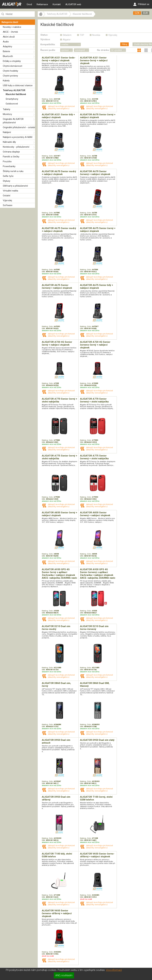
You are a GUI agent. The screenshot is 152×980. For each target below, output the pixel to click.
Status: (44, 35)
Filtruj (124, 44)
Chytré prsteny (10, 76)
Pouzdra (7, 161)
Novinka (96, 35)
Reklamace (42, 4)
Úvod (29, 4)
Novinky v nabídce (12, 27)
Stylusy (7, 181)
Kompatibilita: (48, 44)
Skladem (67, 35)
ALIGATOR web (73, 4)
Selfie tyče (8, 176)
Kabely (6, 81)
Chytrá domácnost (12, 66)
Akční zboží (9, 37)
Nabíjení (7, 132)
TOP (82, 35)
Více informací (114, 970)
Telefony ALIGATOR (14, 90)
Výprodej (7, 200)
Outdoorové (12, 104)
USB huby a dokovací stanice (18, 85)
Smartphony (12, 99)
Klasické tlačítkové (16, 94)
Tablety (7, 109)
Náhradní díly (9, 142)
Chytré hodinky (10, 71)
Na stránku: (103, 50)
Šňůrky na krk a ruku (13, 171)
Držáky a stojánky (12, 61)
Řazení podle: (48, 50)
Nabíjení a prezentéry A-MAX (18, 137)
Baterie (6, 51)
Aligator (67, 40)
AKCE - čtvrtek (10, 32)
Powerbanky (9, 166)
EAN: (44, 101)
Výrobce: (45, 39)
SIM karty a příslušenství (15, 186)
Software (8, 205)
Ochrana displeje (11, 152)
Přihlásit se (141, 4)
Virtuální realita (10, 191)
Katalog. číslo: (48, 99)
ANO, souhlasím (64, 975)
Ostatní (7, 196)
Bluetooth (8, 56)
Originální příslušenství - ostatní (19, 127)
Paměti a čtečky (11, 157)
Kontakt (57, 4)
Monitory (7, 114)
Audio (6, 42)
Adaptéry (7, 46)
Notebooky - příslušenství (16, 147)
